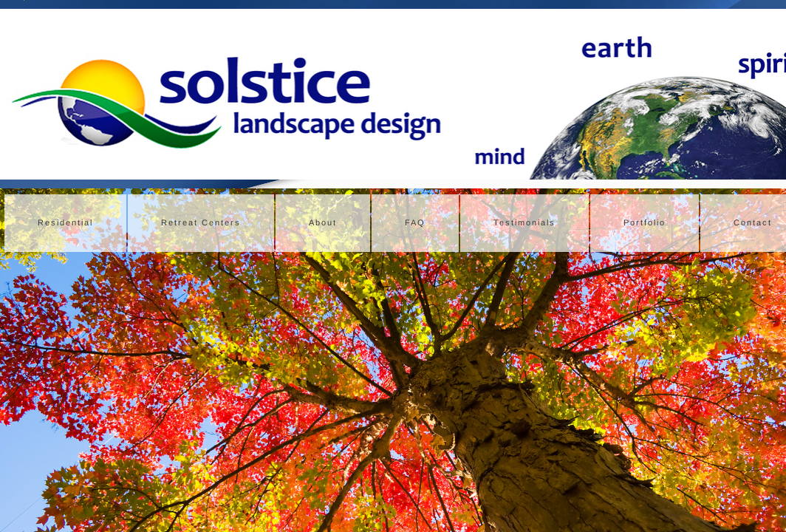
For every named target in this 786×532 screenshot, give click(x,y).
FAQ (415, 222)
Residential (65, 222)
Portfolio (645, 222)
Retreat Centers (201, 222)
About (323, 222)
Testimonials (524, 222)
